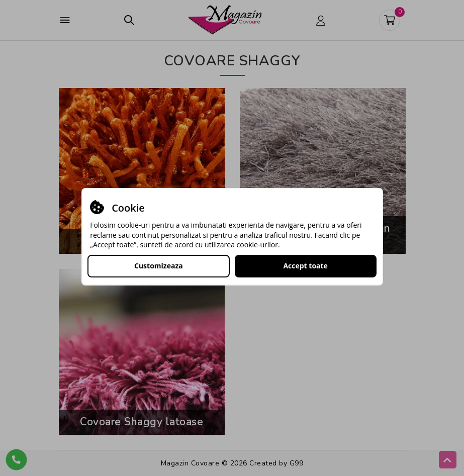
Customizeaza (159, 266)
